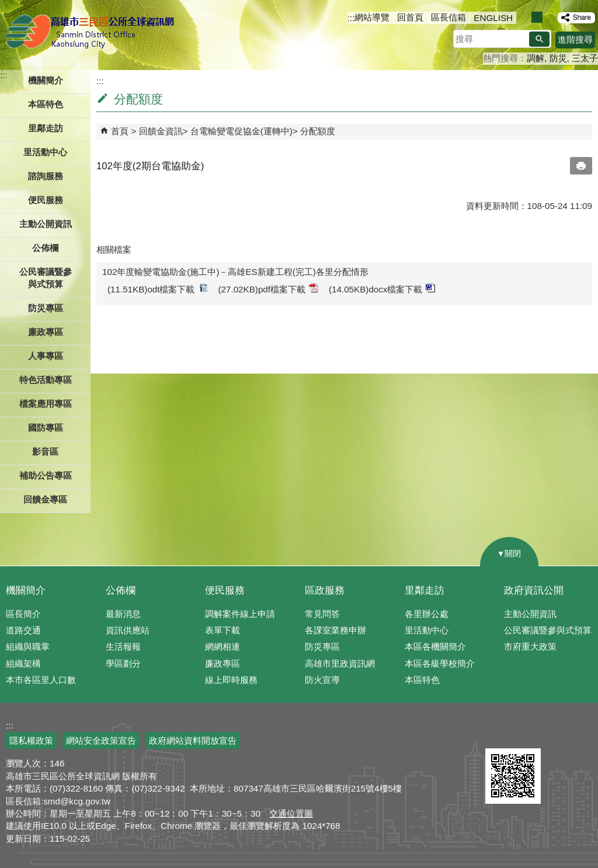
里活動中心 (45, 152)
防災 (558, 58)
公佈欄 (121, 590)
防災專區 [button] (46, 308)
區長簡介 (23, 614)
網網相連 (222, 646)
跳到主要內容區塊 (6, 6)
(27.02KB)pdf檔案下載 (269, 289)
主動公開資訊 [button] (46, 224)
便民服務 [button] (46, 200)
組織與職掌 (28, 646)
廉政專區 (222, 663)
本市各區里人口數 (41, 680)
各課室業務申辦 (335, 630)
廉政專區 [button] (46, 332)
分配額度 (318, 131)
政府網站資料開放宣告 (193, 740)
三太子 (585, 58)
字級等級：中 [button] (537, 17)
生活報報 (123, 646)
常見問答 (322, 614)
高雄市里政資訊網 (340, 663)
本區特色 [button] (46, 104)
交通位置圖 (291, 813)
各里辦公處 (427, 614)
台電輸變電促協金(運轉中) (241, 131)
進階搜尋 (575, 39)
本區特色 (422, 680)
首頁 (120, 131)
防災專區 (322, 646)
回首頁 (410, 17)
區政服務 (325, 590)
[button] (539, 39)
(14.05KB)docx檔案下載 (382, 289)
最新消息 (123, 614)
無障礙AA (556, 734)
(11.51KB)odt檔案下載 (158, 289)
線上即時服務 (231, 680)
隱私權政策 (31, 740)
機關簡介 (26, 590)
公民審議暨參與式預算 (548, 630)
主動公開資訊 (530, 614)
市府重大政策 (530, 646)
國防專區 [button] (46, 428)
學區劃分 (123, 663)
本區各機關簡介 (435, 646)
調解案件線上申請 (240, 614)
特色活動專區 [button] (46, 380)
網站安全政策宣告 (101, 740)
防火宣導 (322, 680)
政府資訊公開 (534, 590)
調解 (536, 58)
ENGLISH (493, 18)
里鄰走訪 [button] (46, 128)
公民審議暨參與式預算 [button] (46, 278)
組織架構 (23, 663)
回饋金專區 (45, 499)
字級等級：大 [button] (549, 17)
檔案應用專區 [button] (46, 404)
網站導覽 (372, 17)
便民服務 (225, 590)
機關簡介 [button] (46, 80)
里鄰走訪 (425, 590)
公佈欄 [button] (45, 248)
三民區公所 (92, 32)
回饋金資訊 (161, 131)
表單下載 (222, 630)
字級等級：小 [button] (525, 17)
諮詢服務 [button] (46, 176)
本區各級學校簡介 (440, 663)
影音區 (45, 452)
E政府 (498, 733)
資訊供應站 (128, 630)
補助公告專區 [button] (46, 475)
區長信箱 (448, 17)
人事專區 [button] (46, 356)
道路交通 (23, 630)
